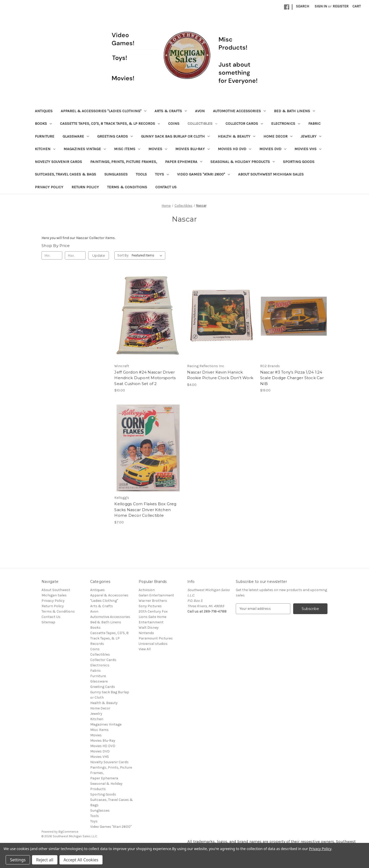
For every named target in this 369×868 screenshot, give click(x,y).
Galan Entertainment (156, 595)
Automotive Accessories (239, 111)
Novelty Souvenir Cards (58, 162)
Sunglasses (116, 174)
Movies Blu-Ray (192, 149)
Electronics (286, 123)
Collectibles (202, 123)
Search (303, 6)
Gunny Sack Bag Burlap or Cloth (175, 136)
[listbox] (148, 255)
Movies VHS (308, 149)
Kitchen (45, 149)
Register (341, 6)
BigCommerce (68, 832)
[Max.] (75, 255)
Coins (174, 123)
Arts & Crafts (171, 111)
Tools (141, 174)
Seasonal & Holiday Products (243, 162)
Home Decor (278, 136)
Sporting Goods (299, 162)
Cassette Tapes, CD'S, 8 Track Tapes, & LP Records (110, 123)
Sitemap (48, 622)
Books (43, 123)
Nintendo (146, 633)
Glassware (76, 136)
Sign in (321, 6)
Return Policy (85, 187)
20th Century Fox (153, 611)
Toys (162, 174)
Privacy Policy (49, 187)
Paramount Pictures (156, 638)
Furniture (45, 136)
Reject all (45, 860)
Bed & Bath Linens (294, 111)
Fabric (314, 123)
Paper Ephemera (184, 162)
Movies (158, 149)
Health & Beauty (237, 136)
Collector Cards (244, 123)
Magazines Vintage (85, 149)
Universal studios (153, 644)
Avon (200, 111)
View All (145, 649)
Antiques (44, 111)
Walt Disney (149, 628)
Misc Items (127, 149)
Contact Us (166, 187)
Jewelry (311, 136)
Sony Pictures (150, 606)
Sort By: (123, 255)
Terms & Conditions (127, 187)
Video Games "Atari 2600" (203, 174)
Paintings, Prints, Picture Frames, (124, 162)
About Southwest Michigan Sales (271, 174)
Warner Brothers (153, 601)
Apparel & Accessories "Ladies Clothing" (104, 111)
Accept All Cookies (81, 860)
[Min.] (52, 255)
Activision (147, 590)
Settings (18, 860)
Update (99, 255)
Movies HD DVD (234, 149)
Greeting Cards (115, 136)
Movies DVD (273, 149)
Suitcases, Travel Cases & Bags (65, 174)
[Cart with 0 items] (357, 6)
